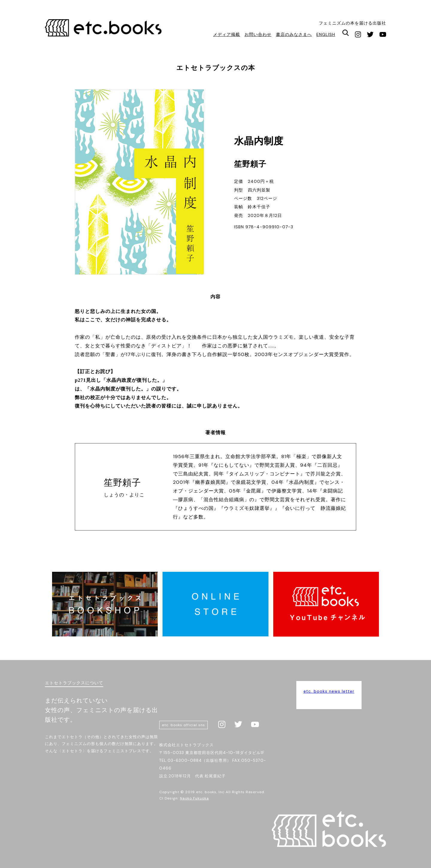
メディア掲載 (227, 34)
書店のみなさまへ (294, 34)
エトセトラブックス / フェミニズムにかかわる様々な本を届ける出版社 (104, 29)
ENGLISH (326, 34)
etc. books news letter (329, 691)
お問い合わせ (258, 34)
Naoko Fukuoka (194, 798)
